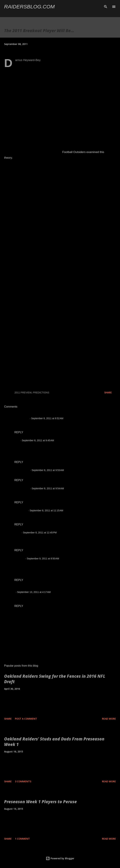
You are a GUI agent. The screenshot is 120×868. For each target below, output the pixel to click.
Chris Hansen (22, 470)
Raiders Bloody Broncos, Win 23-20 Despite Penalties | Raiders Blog (51, 588)
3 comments (23, 781)
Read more (109, 719)
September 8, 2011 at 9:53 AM (48, 470)
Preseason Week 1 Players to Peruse (40, 802)
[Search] (106, 6)
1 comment (22, 839)
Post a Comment (26, 719)
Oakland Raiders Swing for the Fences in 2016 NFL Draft (55, 679)
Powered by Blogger (60, 858)
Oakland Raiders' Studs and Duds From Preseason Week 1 (54, 742)
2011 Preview (23, 393)
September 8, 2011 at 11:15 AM (46, 511)
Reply (19, 432)
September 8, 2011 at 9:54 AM (48, 488)
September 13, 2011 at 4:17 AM (34, 592)
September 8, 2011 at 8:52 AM (47, 418)
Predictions (41, 393)
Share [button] (108, 392)
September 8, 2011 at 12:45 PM (40, 533)
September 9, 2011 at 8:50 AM (43, 559)
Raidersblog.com (29, 7)
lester (17, 533)
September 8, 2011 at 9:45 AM (38, 440)
